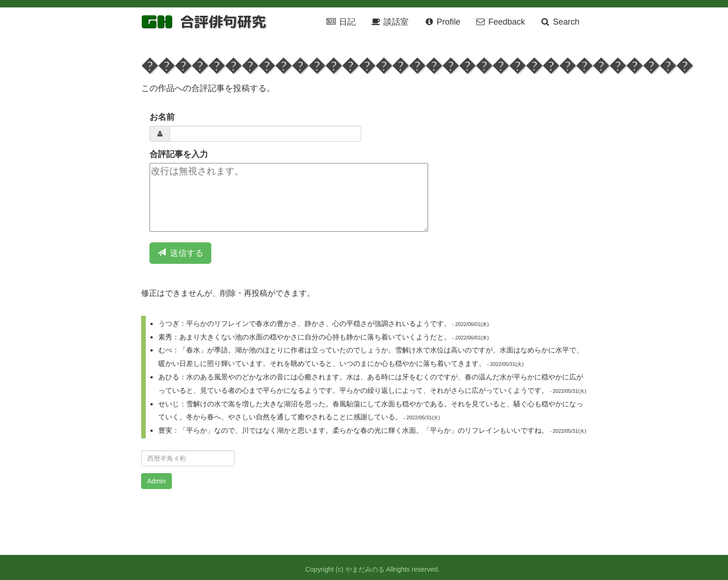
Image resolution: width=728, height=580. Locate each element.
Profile (442, 22)
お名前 (162, 117)
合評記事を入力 (179, 154)
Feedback (500, 22)
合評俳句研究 (223, 22)
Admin (156, 481)
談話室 (390, 22)
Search (560, 22)
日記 (341, 22)
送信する (180, 253)
